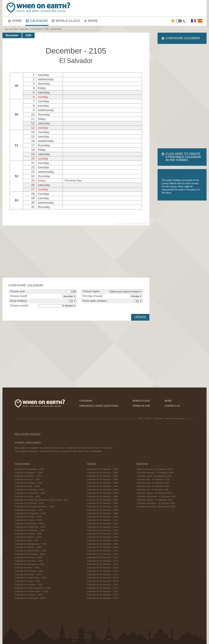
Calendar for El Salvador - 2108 (102, 544)
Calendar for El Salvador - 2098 (102, 510)
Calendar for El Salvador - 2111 (102, 554)
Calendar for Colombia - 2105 (29, 490)
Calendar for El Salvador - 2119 (102, 581)
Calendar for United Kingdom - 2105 (32, 588)
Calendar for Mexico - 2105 (28, 547)
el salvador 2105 (40, 29)
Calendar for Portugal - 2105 (29, 571)
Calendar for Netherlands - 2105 (31, 551)
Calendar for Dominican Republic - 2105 (34, 507)
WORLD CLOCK (66, 21)
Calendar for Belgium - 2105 (29, 473)
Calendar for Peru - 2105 (27, 568)
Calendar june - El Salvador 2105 (153, 486)
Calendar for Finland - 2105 (28, 517)
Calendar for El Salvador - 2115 (102, 568)
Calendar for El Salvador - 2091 (102, 486)
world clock (141, 401)
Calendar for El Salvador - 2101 (102, 520)
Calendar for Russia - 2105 (28, 574)
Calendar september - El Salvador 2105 (156, 496)
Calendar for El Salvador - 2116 (102, 571)
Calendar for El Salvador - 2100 (102, 517)
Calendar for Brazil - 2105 (27, 479)
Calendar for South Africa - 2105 (31, 578)
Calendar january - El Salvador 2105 (155, 469)
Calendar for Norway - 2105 (28, 557)
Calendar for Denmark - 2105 (29, 503)
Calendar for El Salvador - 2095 (102, 500)
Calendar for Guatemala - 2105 (30, 527)
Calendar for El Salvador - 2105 (30, 513)
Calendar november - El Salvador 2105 (156, 503)
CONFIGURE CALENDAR (183, 38)
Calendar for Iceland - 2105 (28, 534)
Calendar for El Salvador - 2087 (102, 473)
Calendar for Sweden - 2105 (29, 585)
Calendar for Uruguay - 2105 (29, 595)
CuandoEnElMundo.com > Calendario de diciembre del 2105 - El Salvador (76, 448)
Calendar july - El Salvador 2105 (153, 490)
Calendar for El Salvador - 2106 (102, 537)
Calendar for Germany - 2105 (29, 524)
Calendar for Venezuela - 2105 (30, 598)
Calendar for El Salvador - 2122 (102, 591)
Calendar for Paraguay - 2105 (29, 564)
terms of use (141, 406)
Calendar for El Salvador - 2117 (102, 574)
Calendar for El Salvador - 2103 (102, 527)
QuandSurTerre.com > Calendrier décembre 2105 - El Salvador (71, 451)
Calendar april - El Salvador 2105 (153, 479)
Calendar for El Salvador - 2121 (102, 588)
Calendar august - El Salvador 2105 (154, 493)
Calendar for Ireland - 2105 (28, 537)
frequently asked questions (99, 406)
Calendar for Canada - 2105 (28, 483)
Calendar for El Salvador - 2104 (102, 530)
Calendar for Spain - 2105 (27, 581)
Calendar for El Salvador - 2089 (102, 479)
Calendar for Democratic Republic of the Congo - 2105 (41, 500)
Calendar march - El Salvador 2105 (154, 476)
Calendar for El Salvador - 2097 (102, 507)
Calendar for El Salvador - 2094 (102, 496)
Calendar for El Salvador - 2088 (102, 476)
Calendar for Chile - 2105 (27, 486)
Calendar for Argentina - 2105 (29, 469)
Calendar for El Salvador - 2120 (102, 585)
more (168, 401)
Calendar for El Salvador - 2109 (102, 547)
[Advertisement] (146, 8)
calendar (24, 29)
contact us (172, 406)
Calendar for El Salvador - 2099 (102, 513)
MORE (91, 21)
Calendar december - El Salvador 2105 (156, 507)
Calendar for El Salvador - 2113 (102, 561)
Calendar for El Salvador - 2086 (102, 469)
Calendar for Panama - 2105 (29, 561)
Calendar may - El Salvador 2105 (153, 483)
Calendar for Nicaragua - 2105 (30, 554)
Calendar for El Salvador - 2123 (102, 595)
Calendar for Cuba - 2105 (27, 496)
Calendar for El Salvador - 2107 (102, 540)
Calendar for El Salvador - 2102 (102, 524)
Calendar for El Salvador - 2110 (102, 551)
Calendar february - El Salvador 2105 (155, 473)
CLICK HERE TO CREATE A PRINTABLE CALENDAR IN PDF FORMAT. (183, 157)
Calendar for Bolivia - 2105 (28, 476)
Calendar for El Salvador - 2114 (102, 564)
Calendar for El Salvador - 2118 (102, 578)
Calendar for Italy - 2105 (27, 540)
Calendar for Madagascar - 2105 (31, 544)
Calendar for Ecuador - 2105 (29, 510)
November (12, 35)
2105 (28, 35)
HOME (15, 21)
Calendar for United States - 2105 (31, 591)
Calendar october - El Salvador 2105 (155, 500)
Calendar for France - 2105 (28, 520)
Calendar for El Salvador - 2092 (102, 490)
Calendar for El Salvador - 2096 (102, 503)
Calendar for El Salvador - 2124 (102, 598)
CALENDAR (37, 21)
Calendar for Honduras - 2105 (29, 530)
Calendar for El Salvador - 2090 (102, 483)
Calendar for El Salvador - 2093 (102, 493)
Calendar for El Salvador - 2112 (102, 557)
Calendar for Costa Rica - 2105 (30, 493)
